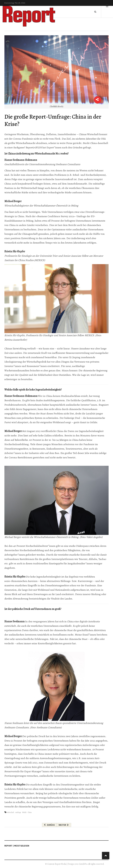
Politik (24, 812)
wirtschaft (11, 812)
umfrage (18, 812)
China (30, 812)
